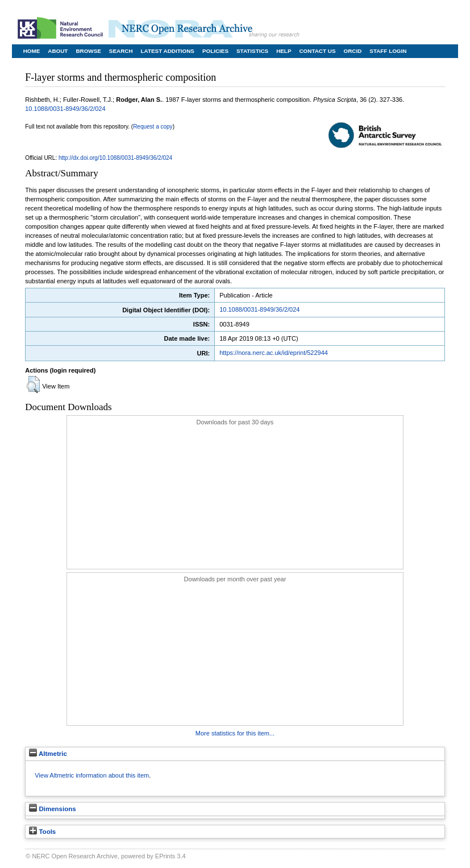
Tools (42, 832)
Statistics (252, 51)
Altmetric (48, 754)
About (58, 51)
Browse (88, 51)
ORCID (352, 51)
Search (121, 51)
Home (32, 51)
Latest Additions (168, 51)
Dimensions (52, 809)
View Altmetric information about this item (92, 775)
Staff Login (388, 51)
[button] (33, 385)
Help (284, 51)
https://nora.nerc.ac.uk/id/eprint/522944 (274, 353)
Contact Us (317, 51)
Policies (215, 51)
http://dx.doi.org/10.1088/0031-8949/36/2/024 (115, 158)
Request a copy (153, 127)
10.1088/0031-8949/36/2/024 (65, 109)
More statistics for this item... (235, 733)
